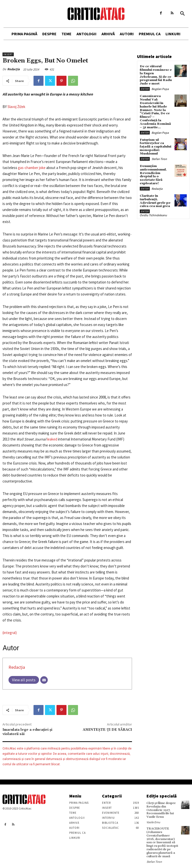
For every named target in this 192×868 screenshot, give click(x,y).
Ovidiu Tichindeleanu (153, 204)
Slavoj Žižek (16, 107)
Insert (8, 54)
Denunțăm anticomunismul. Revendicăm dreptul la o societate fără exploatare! (155, 166)
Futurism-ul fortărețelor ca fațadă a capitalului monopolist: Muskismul (155, 140)
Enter (145, 88)
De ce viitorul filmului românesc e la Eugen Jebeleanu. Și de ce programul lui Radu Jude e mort (155, 75)
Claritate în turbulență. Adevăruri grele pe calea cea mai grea (154, 190)
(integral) (10, 633)
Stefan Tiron (159, 152)
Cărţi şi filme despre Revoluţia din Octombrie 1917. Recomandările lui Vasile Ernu (161, 810)
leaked (52, 439)
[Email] (44, 680)
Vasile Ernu (153, 821)
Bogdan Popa (160, 88)
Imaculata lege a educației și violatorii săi (27, 732)
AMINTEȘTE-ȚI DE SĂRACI (107, 730)
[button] (182, 14)
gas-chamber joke (32, 168)
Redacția (13, 69)
